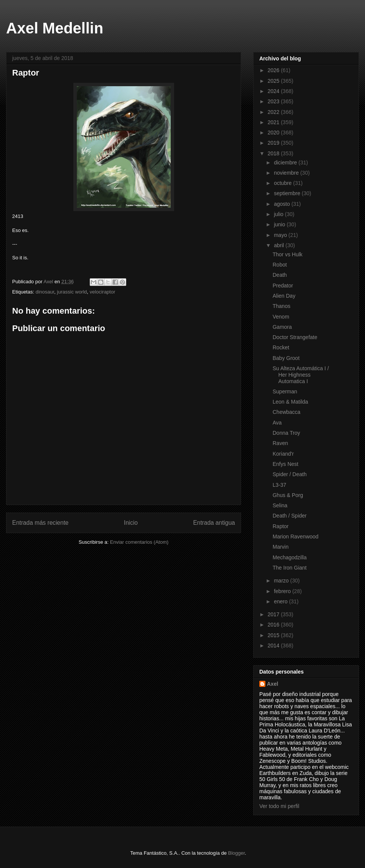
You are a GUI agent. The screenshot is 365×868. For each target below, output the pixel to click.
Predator (283, 286)
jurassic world (72, 292)
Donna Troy (286, 433)
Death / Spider (290, 516)
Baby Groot (286, 358)
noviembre (287, 173)
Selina (280, 505)
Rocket (281, 347)
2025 (274, 81)
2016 (274, 625)
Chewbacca (286, 412)
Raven (280, 443)
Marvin (281, 547)
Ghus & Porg (288, 495)
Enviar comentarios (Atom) (139, 542)
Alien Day (284, 296)
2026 (274, 70)
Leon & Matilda (290, 402)
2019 (274, 143)
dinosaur (45, 292)
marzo (282, 581)
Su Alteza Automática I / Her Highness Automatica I (301, 375)
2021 (274, 122)
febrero (283, 591)
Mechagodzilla (290, 557)
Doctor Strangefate (295, 337)
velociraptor (102, 292)
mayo (281, 235)
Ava (277, 423)
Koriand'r (283, 454)
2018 (274, 153)
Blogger (236, 853)
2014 (274, 645)
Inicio (131, 523)
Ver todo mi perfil (279, 806)
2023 (274, 101)
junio (280, 224)
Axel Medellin (55, 28)
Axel (273, 684)
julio (279, 214)
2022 (274, 112)
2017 (274, 614)
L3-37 (279, 485)
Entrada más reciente (40, 523)
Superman (285, 391)
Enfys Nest (286, 464)
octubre (283, 183)
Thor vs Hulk (288, 254)
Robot (280, 265)
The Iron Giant (290, 568)
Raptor (281, 526)
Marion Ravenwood (296, 537)
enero (281, 601)
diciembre (286, 163)
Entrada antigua (214, 523)
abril (279, 245)
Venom (281, 317)
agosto (282, 204)
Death (280, 275)
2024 (274, 91)
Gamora (282, 327)
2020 (274, 133)
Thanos (282, 306)
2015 (274, 635)
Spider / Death (290, 474)
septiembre (288, 193)
